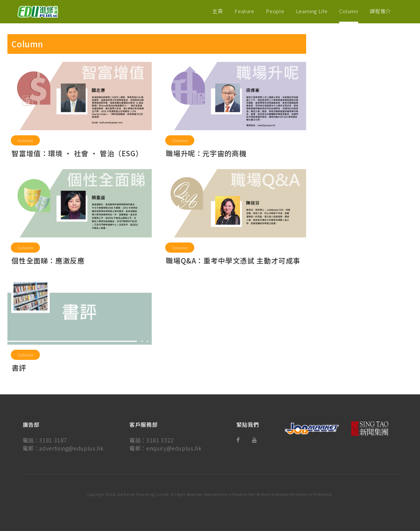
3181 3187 (53, 440)
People (275, 11)
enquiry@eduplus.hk (174, 448)
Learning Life (312, 11)
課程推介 (380, 11)
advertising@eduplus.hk (71, 448)
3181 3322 (160, 440)
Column (349, 11)
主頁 (217, 11)
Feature (244, 11)
